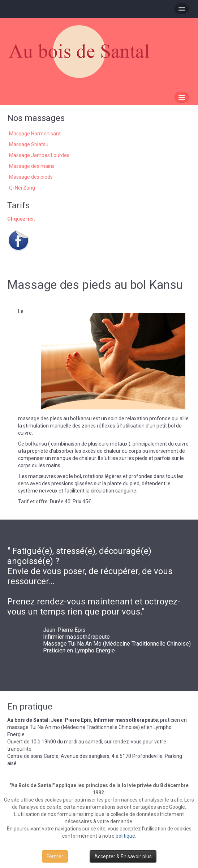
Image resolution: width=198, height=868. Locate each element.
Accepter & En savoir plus (123, 856)
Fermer (55, 856)
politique (125, 836)
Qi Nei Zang (22, 188)
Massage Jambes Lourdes (39, 155)
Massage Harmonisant (35, 134)
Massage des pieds (31, 177)
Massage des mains (32, 166)
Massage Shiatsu (29, 144)
